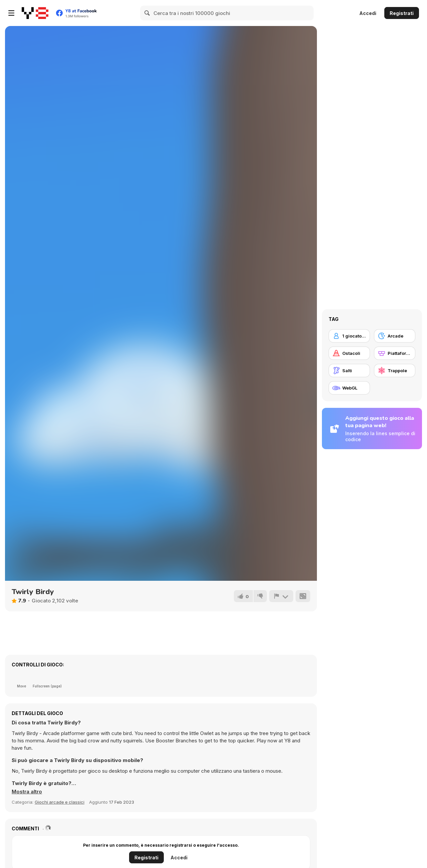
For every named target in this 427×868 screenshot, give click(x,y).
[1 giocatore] (349, 336)
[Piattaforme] (395, 353)
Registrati (402, 13)
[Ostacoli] (349, 353)
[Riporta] (281, 596)
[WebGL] (349, 388)
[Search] (147, 13)
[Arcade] (395, 336)
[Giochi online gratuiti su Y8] (35, 13)
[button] (27, 792)
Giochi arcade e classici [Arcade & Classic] (60, 802)
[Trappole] (395, 371)
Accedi (368, 13)
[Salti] (349, 371)
